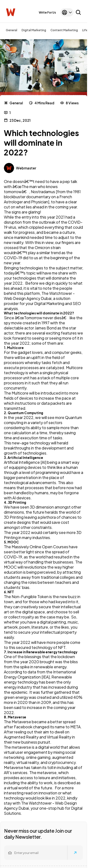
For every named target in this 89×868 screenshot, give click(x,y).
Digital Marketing (34, 30)
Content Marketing (64, 30)
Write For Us (47, 12)
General (12, 30)
